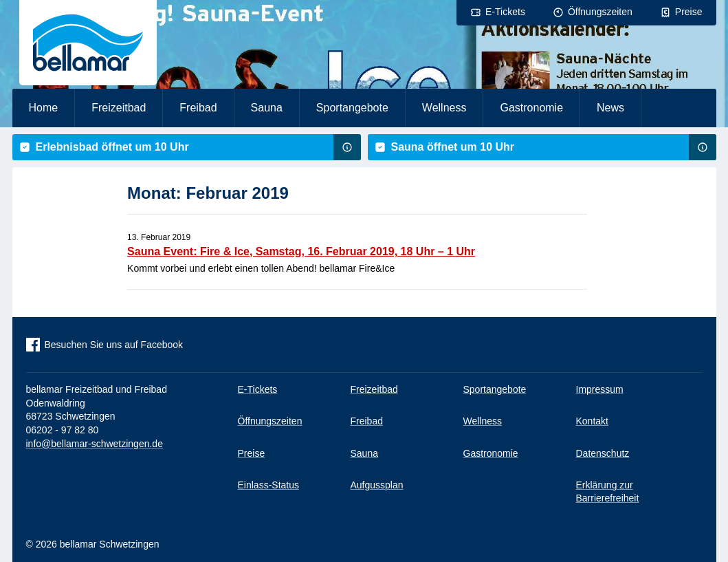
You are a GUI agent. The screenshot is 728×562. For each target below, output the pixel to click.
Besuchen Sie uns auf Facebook (114, 345)
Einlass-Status (268, 485)
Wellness (444, 108)
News (610, 108)
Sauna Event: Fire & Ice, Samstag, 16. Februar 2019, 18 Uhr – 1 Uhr (301, 251)
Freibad (198, 108)
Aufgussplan (377, 485)
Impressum (600, 389)
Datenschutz (603, 453)
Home (44, 108)
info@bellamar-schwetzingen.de (95, 444)
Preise (689, 12)
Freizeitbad (119, 108)
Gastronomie (531, 108)
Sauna (267, 108)
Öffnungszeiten (600, 12)
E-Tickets (505, 12)
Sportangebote (352, 108)
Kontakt (592, 421)
